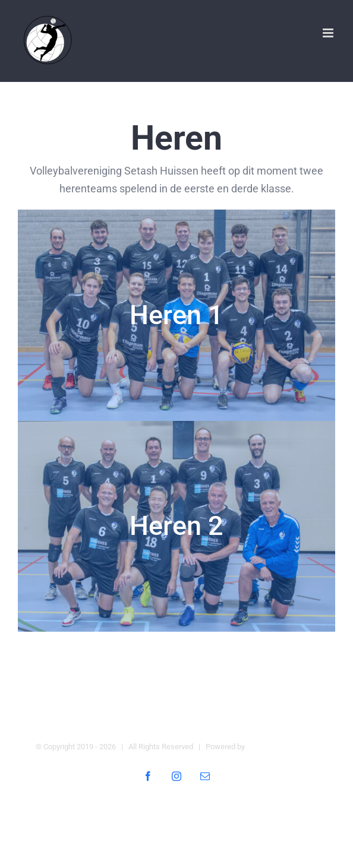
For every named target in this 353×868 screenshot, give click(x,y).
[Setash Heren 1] (176, 315)
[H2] (176, 526)
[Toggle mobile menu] (329, 33)
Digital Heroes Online (282, 747)
